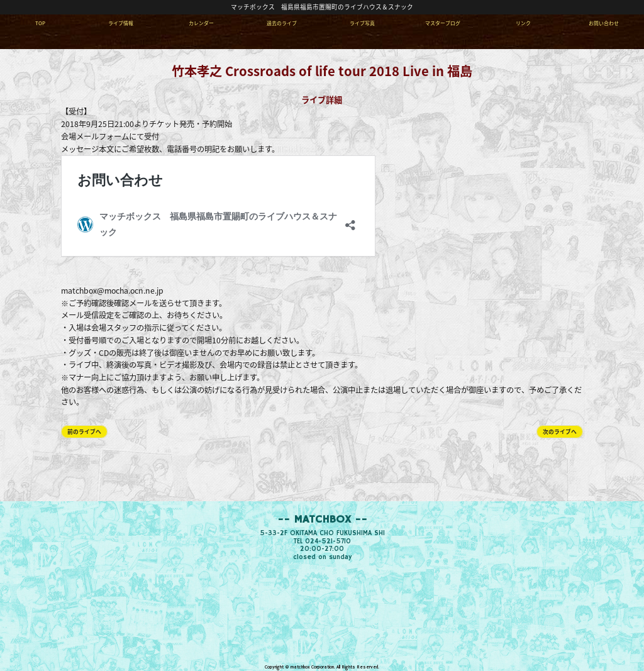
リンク (523, 23)
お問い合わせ (604, 23)
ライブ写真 (362, 23)
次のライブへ (560, 432)
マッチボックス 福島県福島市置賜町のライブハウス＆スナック (322, 7)
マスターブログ (443, 23)
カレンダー (201, 23)
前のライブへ (84, 432)
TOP (40, 23)
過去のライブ (282, 23)
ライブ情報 (121, 23)
